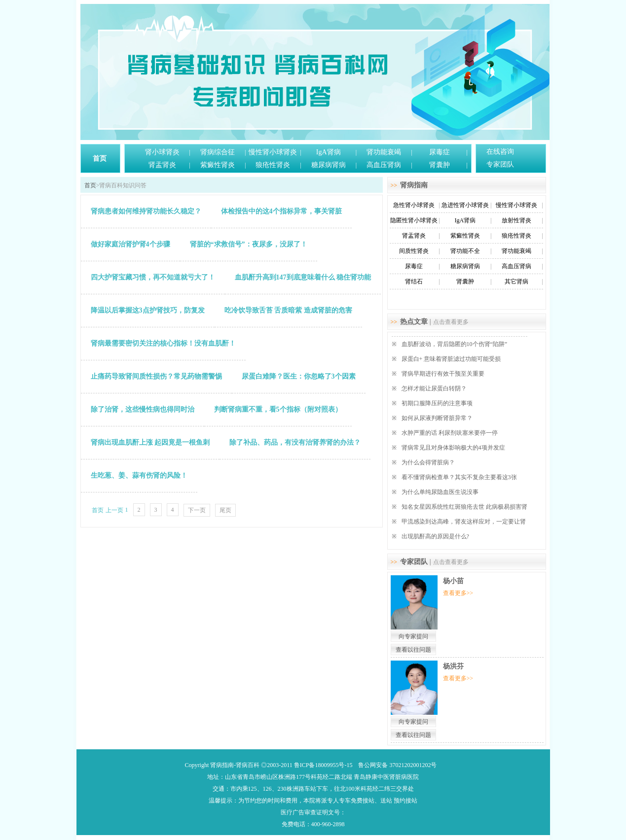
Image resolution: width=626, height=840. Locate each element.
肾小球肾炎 (162, 152)
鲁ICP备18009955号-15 (323, 765)
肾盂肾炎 (162, 165)
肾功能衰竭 (384, 152)
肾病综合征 (218, 152)
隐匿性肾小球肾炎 (414, 220)
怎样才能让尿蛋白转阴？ (434, 388)
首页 (100, 158)
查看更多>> (458, 593)
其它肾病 (516, 281)
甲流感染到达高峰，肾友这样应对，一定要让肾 (464, 522)
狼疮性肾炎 (273, 165)
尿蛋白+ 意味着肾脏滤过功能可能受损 (451, 359)
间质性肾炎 (414, 251)
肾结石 (414, 281)
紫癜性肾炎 (218, 165)
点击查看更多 (451, 322)
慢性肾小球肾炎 (273, 152)
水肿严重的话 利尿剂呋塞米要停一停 (450, 433)
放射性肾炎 (516, 220)
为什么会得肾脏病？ (428, 462)
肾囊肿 (440, 165)
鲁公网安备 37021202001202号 (397, 765)
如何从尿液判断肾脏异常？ (437, 418)
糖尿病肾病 (329, 165)
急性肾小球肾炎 (414, 205)
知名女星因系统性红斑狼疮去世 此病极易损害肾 (464, 507)
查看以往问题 (413, 650)
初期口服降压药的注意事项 (437, 403)
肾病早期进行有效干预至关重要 (443, 374)
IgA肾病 (329, 152)
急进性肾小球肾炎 (465, 205)
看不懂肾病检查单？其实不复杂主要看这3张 (459, 477)
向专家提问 (413, 636)
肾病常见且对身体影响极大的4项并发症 (453, 448)
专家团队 (500, 164)
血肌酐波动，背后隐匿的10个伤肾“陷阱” (455, 344)
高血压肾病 (384, 165)
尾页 (225, 510)
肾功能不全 (465, 251)
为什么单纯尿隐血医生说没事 (440, 492)
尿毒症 (440, 152)
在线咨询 (500, 152)
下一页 (197, 510)
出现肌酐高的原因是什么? (435, 536)
